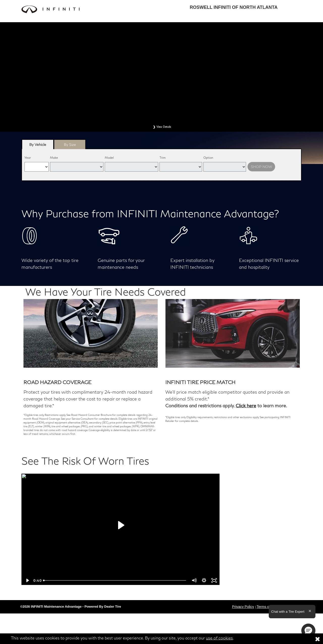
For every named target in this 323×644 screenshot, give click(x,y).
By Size (70, 144)
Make (54, 158)
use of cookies (219, 638)
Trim (163, 158)
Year (28, 158)
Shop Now (261, 167)
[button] (308, 631)
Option (208, 158)
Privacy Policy (243, 607)
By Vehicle (38, 146)
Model (109, 158)
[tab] (38, 144)
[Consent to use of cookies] (317, 639)
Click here (246, 406)
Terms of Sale (267, 607)
